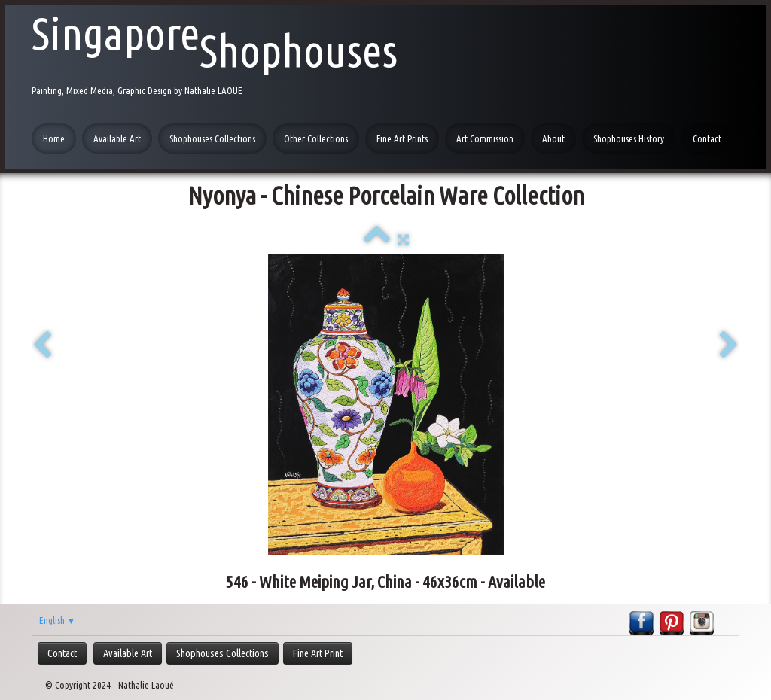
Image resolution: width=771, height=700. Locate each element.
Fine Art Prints (402, 138)
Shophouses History (629, 138)
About (553, 138)
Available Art (117, 138)
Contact (707, 138)
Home (54, 138)
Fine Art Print (318, 653)
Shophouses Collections (212, 138)
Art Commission (485, 138)
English (57, 620)
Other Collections (316, 138)
